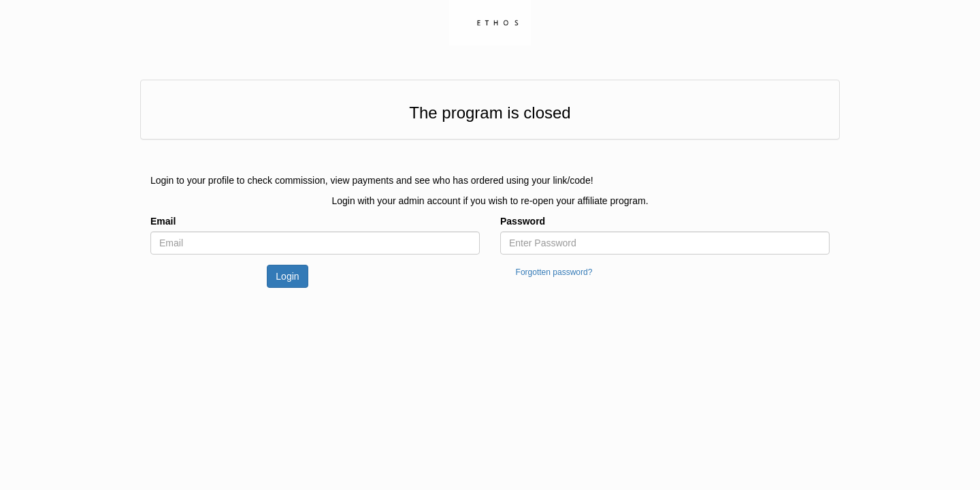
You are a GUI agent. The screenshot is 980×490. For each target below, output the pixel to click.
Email (163, 221)
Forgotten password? (554, 272)
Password (523, 221)
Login (287, 276)
